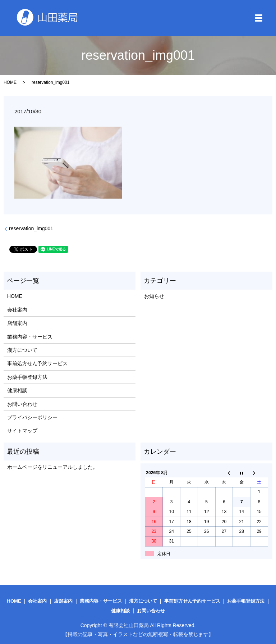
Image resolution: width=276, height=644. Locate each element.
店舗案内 (17, 323)
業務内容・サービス (30, 337)
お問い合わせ (22, 404)
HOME (10, 82)
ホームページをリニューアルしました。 (52, 467)
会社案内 (17, 310)
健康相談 (17, 390)
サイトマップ (22, 431)
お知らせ (154, 296)
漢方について (22, 350)
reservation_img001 (31, 228)
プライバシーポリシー (32, 417)
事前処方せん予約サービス (37, 363)
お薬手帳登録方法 (27, 377)
